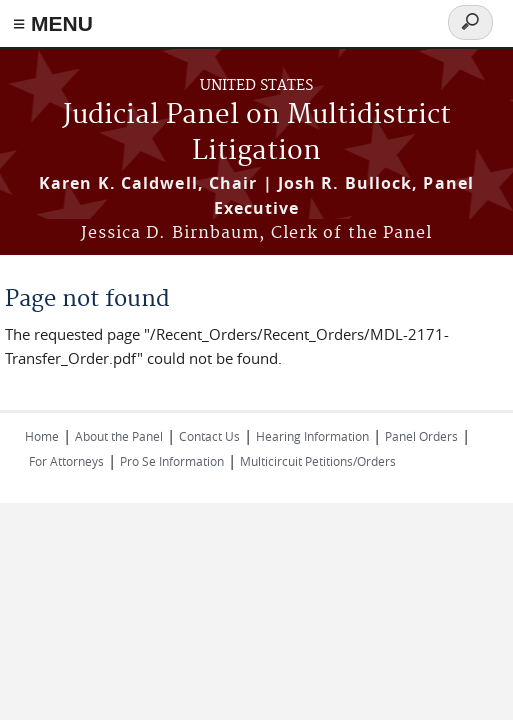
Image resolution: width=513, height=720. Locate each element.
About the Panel (119, 436)
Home (42, 436)
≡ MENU (53, 23)
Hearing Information (312, 436)
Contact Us (209, 436)
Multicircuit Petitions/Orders (318, 461)
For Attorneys (66, 461)
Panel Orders (421, 436)
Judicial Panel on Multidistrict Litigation (257, 133)
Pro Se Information (172, 461)
